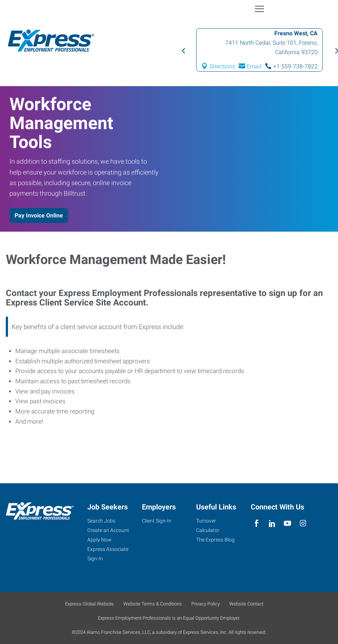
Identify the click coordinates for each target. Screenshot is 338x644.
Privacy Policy (206, 604)
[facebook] (257, 523)
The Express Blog (215, 540)
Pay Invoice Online (39, 215)
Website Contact (246, 604)
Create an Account (108, 530)
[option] (259, 50)
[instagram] (303, 523)
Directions (222, 66)
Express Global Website (90, 604)
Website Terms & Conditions (153, 604)
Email (254, 66)
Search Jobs (101, 521)
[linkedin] (272, 523)
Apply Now (100, 540)
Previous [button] (183, 50)
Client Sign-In (157, 521)
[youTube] (287, 523)
